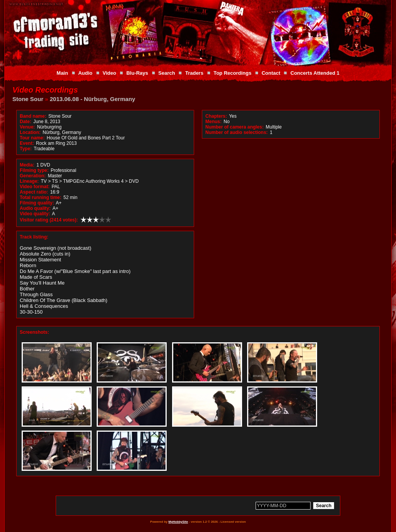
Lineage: (29, 181)
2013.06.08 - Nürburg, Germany (93, 99)
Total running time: (41, 197)
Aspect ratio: (34, 192)
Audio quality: (35, 208)
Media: (27, 165)
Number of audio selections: (236, 132)
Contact (271, 73)
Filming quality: (37, 203)
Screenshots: (34, 332)
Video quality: (35, 214)
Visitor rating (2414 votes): (49, 220)
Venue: (27, 127)
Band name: (33, 116)
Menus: (213, 122)
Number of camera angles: (235, 127)
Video (109, 73)
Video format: (35, 187)
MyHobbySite (178, 522)
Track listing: (34, 237)
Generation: (33, 176)
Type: (26, 149)
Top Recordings (232, 73)
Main (62, 73)
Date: (26, 122)
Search (166, 73)
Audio (85, 73)
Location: (30, 132)
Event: (27, 143)
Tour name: (32, 138)
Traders (194, 73)
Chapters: (216, 116)
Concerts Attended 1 (315, 73)
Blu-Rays (137, 73)
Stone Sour (28, 99)
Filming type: (34, 170)
